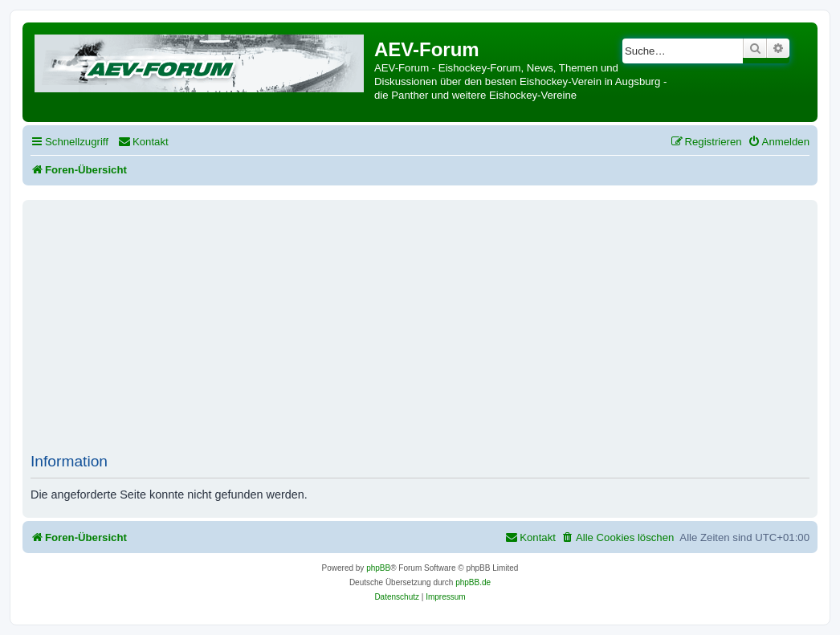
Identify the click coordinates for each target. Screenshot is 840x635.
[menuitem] (143, 142)
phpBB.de (473, 582)
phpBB (378, 568)
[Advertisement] (435, 332)
